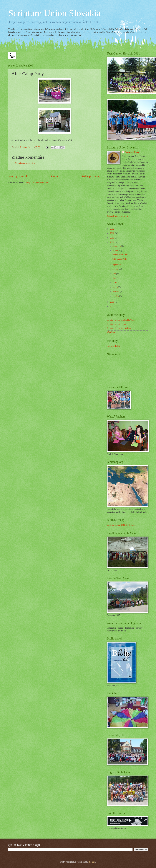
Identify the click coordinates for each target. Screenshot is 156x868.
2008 (112, 302)
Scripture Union (132, 152)
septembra (117, 265)
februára (116, 292)
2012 (112, 229)
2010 (112, 238)
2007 (112, 306)
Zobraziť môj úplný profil (118, 216)
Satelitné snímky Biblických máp (121, 525)
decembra (117, 246)
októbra (116, 251)
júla (114, 274)
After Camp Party (119, 259)
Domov (54, 176)
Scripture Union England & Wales (121, 320)
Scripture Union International (119, 328)
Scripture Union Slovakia (55, 13)
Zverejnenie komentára (25, 163)
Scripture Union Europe (117, 324)
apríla (115, 283)
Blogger (92, 862)
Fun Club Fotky (113, 346)
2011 (112, 233)
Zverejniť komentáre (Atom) (37, 183)
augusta (116, 269)
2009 (112, 242)
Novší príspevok (18, 176)
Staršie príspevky (91, 176)
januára (116, 296)
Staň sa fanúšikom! (120, 254)
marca (115, 287)
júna (115, 278)
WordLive (111, 332)
